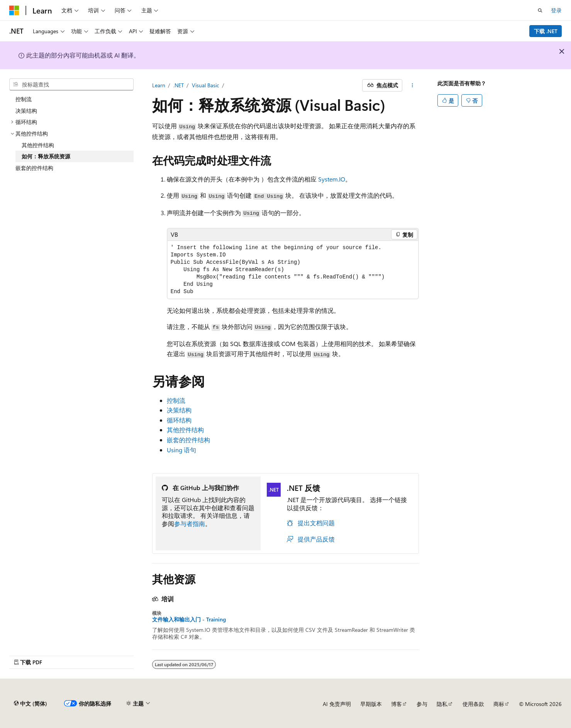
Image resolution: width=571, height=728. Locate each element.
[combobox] (71, 85)
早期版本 (371, 704)
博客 (396, 704)
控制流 (176, 400)
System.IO (332, 179)
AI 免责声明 (337, 704)
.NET (179, 85)
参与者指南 (190, 524)
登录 (556, 10)
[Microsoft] (14, 10)
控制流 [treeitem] (24, 99)
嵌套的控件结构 (188, 440)
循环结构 (179, 420)
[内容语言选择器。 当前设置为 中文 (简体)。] (30, 704)
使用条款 (473, 704)
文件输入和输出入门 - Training (189, 619)
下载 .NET (546, 31)
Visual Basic (206, 85)
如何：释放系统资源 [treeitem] (46, 156)
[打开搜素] (540, 10)
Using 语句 (181, 450)
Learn (159, 85)
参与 (422, 704)
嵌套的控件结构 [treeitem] (34, 168)
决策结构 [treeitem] (26, 111)
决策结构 (179, 410)
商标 (499, 704)
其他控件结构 (185, 430)
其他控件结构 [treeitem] (38, 145)
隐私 (442, 704)
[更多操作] (412, 85)
